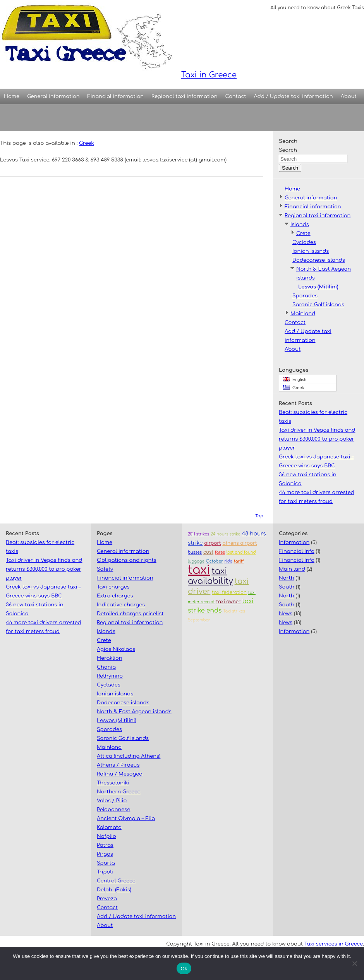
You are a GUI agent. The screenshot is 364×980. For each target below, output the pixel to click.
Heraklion (110, 658)
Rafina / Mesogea (120, 774)
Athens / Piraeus (118, 765)
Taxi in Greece (118, 40)
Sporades (305, 296)
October (215, 561)
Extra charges (115, 596)
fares (220, 552)
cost (208, 552)
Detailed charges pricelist (130, 614)
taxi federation (229, 593)
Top (259, 516)
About (349, 96)
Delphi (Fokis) (114, 890)
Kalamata (109, 827)
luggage (196, 561)
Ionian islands (311, 251)
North (287, 578)
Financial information (116, 96)
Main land (292, 569)
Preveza (107, 899)
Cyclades (304, 242)
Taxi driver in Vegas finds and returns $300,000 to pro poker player (317, 439)
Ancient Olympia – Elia (126, 819)
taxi (199, 570)
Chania (106, 667)
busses (195, 552)
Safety (105, 569)
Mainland (303, 314)
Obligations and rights (127, 560)
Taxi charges (113, 587)
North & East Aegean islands (134, 712)
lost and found (241, 552)
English (295, 379)
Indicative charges (121, 605)
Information (294, 542)
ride (228, 561)
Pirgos (105, 854)
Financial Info (297, 551)
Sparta (106, 863)
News (286, 614)
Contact (236, 96)
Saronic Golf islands (318, 305)
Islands (300, 225)
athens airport (240, 543)
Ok (184, 969)
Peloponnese (113, 810)
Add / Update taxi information (294, 96)
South (287, 587)
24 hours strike (226, 534)
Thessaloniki (113, 783)
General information (53, 96)
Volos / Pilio (112, 801)
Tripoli (105, 872)
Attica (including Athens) (129, 756)
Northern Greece (119, 792)
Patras (105, 845)
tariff (239, 561)
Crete (303, 233)
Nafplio (106, 836)
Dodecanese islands (319, 260)
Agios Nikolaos (116, 649)
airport (212, 543)
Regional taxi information (184, 96)
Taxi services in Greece (334, 944)
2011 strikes (198, 534)
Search (288, 150)
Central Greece (116, 881)
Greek (87, 143)
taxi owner (228, 602)
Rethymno (110, 676)
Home (12, 96)
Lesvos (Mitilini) (318, 287)
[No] (354, 963)
